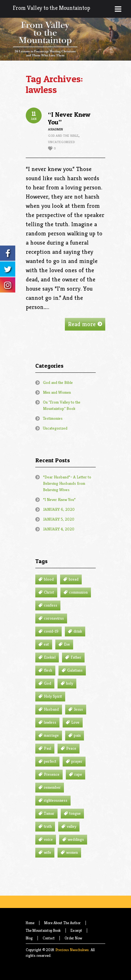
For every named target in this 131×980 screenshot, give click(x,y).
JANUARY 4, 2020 (59, 529)
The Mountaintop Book (43, 930)
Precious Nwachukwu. (73, 950)
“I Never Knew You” (59, 500)
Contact (49, 938)
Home (30, 923)
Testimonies (53, 418)
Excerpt (76, 930)
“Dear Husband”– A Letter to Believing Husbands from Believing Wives (67, 483)
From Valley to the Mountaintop (52, 8)
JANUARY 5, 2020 (59, 519)
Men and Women (57, 392)
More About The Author (62, 923)
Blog (29, 938)
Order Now (73, 938)
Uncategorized (61, 142)
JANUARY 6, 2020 (59, 509)
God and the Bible (63, 135)
